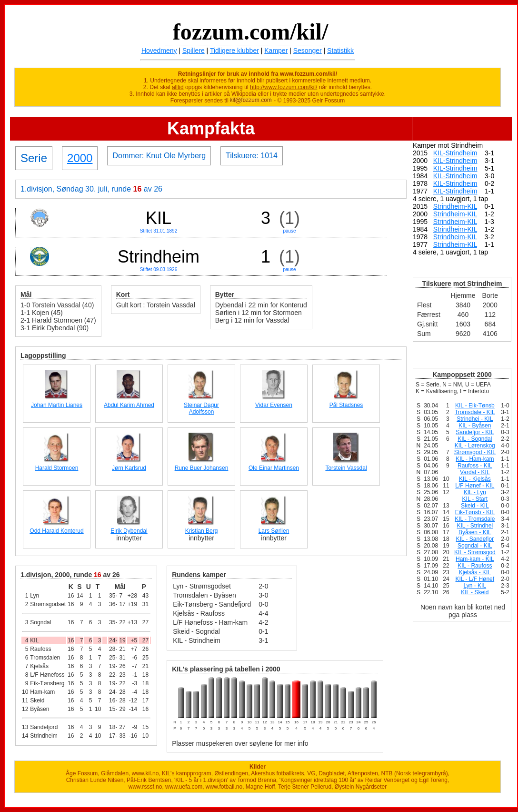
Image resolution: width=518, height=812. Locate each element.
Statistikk (340, 51)
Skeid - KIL (475, 506)
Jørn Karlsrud (129, 468)
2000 (80, 158)
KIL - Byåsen (475, 426)
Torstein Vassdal (346, 468)
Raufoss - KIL (475, 466)
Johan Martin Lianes (57, 405)
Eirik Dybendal (129, 531)
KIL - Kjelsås (475, 479)
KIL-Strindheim (455, 153)
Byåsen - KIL (475, 532)
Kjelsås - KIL (475, 572)
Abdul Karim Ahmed (129, 405)
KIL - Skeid (475, 592)
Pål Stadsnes (346, 405)
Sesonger (308, 51)
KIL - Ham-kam (475, 459)
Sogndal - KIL (475, 546)
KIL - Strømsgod (475, 552)
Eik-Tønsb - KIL (475, 512)
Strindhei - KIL (475, 419)
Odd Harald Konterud (56, 531)
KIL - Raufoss (475, 566)
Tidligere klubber (234, 51)
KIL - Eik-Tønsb (475, 406)
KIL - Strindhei (475, 526)
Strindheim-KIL (455, 206)
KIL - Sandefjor (475, 539)
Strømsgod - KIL (475, 452)
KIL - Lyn (475, 492)
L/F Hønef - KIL (475, 486)
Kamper (276, 51)
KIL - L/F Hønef (475, 579)
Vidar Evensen (274, 405)
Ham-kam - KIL (475, 559)
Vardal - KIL (475, 472)
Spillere (194, 51)
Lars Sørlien (274, 531)
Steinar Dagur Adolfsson (201, 408)
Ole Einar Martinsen (274, 468)
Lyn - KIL (475, 586)
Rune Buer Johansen (202, 468)
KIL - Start (475, 499)
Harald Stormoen (57, 468)
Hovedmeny (159, 51)
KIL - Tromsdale (475, 519)
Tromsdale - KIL (475, 412)
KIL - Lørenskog (475, 446)
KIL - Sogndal (475, 439)
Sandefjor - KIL (475, 432)
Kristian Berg (202, 531)
